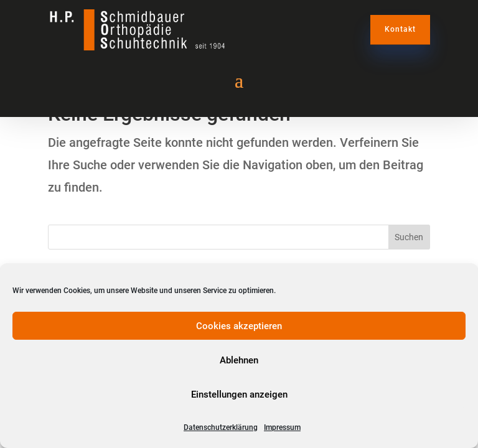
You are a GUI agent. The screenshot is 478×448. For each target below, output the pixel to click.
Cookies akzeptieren (239, 326)
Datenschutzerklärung (221, 427)
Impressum (282, 427)
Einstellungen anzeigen (239, 394)
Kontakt (400, 29)
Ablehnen (239, 360)
